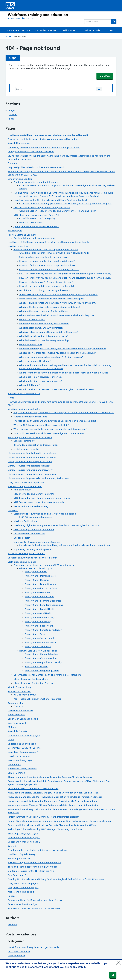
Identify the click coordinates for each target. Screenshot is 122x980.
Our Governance (16, 956)
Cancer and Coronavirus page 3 (24, 842)
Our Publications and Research (29, 534)
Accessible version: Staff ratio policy (37, 218)
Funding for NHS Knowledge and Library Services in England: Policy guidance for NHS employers (63, 193)
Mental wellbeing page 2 (21, 892)
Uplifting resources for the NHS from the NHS (31, 871)
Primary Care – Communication (41, 658)
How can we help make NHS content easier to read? (46, 282)
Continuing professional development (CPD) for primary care (45, 565)
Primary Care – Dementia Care (40, 576)
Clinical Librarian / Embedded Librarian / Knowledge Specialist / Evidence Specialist (50, 777)
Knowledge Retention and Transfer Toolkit (30, 438)
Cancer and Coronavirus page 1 (24, 735)
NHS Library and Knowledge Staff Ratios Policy (38, 215)
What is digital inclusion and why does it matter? (44, 324)
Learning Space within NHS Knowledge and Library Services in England (50, 200)
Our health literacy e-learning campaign (34, 238)
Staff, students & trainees (46, 30)
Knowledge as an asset (20, 858)
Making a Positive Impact (26, 521)
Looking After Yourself (20, 756)
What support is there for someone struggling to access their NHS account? (57, 353)
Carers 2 (12, 846)
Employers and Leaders (20, 179)
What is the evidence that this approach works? (43, 336)
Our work (111, 30)
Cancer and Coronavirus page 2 (24, 838)
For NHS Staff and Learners (22, 235)
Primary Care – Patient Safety (40, 617)
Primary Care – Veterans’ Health (41, 642)
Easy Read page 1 (17, 723)
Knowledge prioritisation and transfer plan (36, 445)
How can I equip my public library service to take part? (47, 261)
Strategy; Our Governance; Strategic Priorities (37, 542)
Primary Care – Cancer (36, 572)
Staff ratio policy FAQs (30, 222)
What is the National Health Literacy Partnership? (44, 340)
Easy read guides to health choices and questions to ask (36, 167)
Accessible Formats (17, 731)
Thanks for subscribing (19, 687)
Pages (12, 110)
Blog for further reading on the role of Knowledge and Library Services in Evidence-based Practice (64, 413)
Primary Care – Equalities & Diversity (43, 662)
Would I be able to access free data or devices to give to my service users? (56, 389)
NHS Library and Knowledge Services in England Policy (42, 208)
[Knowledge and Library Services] (21, 18)
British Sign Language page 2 (23, 833)
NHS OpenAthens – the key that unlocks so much (39, 502)
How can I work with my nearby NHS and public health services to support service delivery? (66, 274)
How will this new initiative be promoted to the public (47, 286)
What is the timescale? (30, 345)
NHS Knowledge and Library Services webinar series (34, 863)
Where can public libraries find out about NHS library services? (51, 357)
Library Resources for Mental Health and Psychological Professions (48, 675)
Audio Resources (16, 715)
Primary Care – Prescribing (38, 622)
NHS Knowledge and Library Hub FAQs (34, 494)
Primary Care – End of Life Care (41, 588)
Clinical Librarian (16, 773)
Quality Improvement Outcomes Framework (36, 227)
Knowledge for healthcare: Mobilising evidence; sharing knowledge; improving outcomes (65, 545)
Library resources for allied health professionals (32, 453)
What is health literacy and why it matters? (41, 328)
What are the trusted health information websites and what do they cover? (58, 315)
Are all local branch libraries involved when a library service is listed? (54, 253)
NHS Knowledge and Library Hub (25, 487)
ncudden (12, 925)
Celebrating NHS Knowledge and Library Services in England (45, 514)
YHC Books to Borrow (25, 695)
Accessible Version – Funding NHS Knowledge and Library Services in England (59, 196)
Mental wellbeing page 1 (21, 760)
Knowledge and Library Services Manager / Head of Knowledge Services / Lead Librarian (53, 793)
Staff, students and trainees (22, 562)
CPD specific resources (19, 951)
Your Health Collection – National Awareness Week (34, 908)
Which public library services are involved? (41, 377)
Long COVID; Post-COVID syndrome (26, 482)
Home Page (105, 76)
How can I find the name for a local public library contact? (49, 270)
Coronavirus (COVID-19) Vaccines (25, 748)
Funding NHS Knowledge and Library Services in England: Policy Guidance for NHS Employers (56, 879)
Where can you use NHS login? (35, 361)
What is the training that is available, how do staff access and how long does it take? (63, 349)
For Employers (15, 231)
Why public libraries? (30, 385)
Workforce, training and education (38, 15)
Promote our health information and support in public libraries (46, 250)
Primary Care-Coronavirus (38, 647)
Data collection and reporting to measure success (44, 257)
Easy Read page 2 (17, 875)
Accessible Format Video (20, 710)
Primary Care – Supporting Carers (42, 671)
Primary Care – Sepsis (35, 634)
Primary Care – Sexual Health (40, 638)
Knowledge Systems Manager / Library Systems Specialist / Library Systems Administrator (53, 805)
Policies (12, 896)
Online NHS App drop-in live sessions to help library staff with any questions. (58, 295)
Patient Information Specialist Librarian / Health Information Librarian (44, 817)
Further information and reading (30, 417)
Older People (15, 765)
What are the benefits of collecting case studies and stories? (50, 307)
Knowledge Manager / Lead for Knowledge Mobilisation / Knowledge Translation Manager (55, 797)
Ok (113, 975)
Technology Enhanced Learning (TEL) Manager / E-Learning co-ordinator (45, 829)
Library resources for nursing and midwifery (30, 470)
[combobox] (98, 22)
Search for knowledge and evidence (26, 554)
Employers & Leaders (92, 30)
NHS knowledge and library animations (34, 530)
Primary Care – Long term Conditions (44, 605)
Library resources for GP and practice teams (30, 462)
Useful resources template (27, 449)
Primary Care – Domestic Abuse (41, 584)
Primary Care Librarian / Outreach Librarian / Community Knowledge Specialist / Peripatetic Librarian (59, 821)
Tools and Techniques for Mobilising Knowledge (33, 867)
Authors (13, 115)
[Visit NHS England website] (10, 6)
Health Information (18, 246)
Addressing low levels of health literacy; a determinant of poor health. (44, 147)
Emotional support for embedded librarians (36, 182)
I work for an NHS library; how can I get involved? (45, 290)
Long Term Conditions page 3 (23, 883)
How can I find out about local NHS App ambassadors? (47, 265)
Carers (11, 740)
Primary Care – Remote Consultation (43, 630)
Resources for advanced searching (31, 506)
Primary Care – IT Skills (36, 667)
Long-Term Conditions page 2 (23, 888)
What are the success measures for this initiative (43, 311)
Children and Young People (22, 744)
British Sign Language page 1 (23, 719)
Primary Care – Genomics (37, 592)
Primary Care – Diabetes (37, 580)
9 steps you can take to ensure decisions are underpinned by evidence (44, 139)
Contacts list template (25, 441)
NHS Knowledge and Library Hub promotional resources (42, 498)
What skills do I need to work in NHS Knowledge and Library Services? (50, 433)
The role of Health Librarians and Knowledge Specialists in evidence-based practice (56, 421)
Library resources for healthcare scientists (29, 466)
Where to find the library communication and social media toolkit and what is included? (64, 373)
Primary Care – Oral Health (38, 613)
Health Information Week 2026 (24, 394)
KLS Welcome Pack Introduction (24, 409)
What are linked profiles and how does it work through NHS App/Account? (58, 303)
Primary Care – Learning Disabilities (43, 601)
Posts (12, 119)
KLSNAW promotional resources (35, 517)
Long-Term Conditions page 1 (23, 752)
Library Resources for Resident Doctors (33, 683)
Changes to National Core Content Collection (31, 152)
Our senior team (22, 538)
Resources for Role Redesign (22, 904)
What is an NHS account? (32, 320)
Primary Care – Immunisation (40, 597)
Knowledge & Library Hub (19, 30)
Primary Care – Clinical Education (42, 654)
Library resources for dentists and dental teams (32, 457)
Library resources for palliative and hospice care (32, 474)
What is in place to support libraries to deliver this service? (49, 332)
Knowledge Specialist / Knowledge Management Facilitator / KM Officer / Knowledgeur (53, 801)
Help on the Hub (22, 490)
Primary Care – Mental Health (40, 609)
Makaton (13, 727)
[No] (119, 961)
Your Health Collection (19, 691)
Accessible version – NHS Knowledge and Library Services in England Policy (57, 211)
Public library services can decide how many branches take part (52, 299)
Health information (70, 30)
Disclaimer (13, 163)
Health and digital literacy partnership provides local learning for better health (48, 242)
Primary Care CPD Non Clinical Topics (38, 651)
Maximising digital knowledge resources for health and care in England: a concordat (57, 525)
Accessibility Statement (20, 143)
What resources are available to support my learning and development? (51, 429)
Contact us (19, 706)
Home (8, 36)
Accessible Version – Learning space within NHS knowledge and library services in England (65, 203)
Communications (16, 703)
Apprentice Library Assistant (22, 769)
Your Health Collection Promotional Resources (37, 699)
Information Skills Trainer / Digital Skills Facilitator (33, 789)
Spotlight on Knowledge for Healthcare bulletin (33, 558)
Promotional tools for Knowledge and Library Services (36, 900)
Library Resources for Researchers (30, 679)
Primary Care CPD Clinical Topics (35, 568)
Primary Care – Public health (39, 626)
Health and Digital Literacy (22, 854)
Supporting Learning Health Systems (32, 549)
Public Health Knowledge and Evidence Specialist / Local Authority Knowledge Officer (52, 825)
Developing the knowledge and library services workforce (38, 850)
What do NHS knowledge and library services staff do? (41, 425)
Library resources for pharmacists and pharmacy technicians (38, 478)
